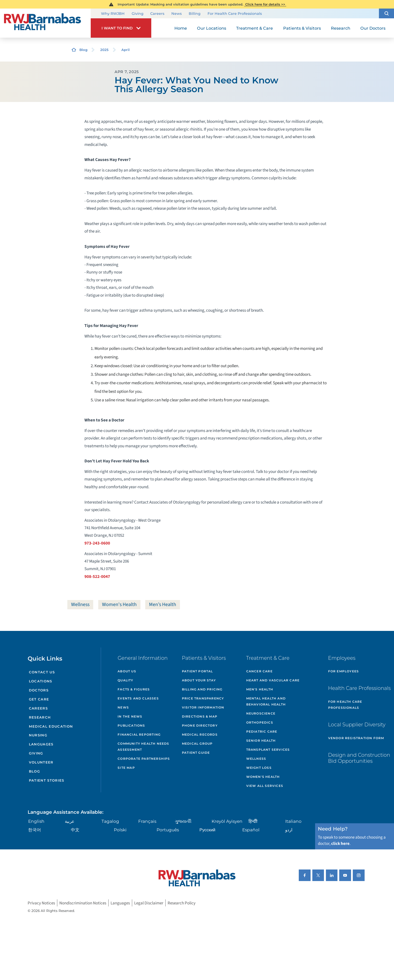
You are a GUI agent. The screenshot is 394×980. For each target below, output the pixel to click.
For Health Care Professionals (235, 14)
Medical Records (200, 734)
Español (251, 830)
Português (168, 830)
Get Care (39, 699)
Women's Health (119, 605)
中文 (75, 830)
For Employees (344, 671)
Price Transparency (203, 698)
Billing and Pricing (202, 689)
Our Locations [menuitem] (212, 28)
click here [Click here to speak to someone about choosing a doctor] (340, 843)
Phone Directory (200, 725)
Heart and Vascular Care (273, 680)
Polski (120, 830)
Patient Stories (47, 780)
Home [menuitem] (181, 28)
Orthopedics (260, 722)
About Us (127, 671)
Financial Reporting (139, 734)
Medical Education (51, 726)
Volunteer (41, 762)
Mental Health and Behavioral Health (266, 701)
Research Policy (182, 903)
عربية (70, 821)
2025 (104, 50)
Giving (138, 14)
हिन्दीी (253, 821)
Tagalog (110, 821)
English (36, 821)
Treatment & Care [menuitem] (255, 28)
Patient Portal (198, 671)
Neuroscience (261, 713)
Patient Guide (196, 753)
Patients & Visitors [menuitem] (302, 28)
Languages (41, 744)
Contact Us (42, 672)
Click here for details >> (265, 4)
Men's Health (260, 689)
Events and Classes (138, 698)
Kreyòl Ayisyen (227, 821)
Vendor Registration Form (356, 738)
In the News (130, 716)
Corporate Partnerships (144, 759)
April (126, 50)
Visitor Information (203, 707)
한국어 (35, 830)
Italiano (293, 821)
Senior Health (261, 741)
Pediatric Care (262, 731)
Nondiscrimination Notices (83, 903)
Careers (157, 14)
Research (40, 717)
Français (147, 821)
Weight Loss (259, 768)
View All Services (265, 786)
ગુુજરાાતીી (183, 821)
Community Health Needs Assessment (143, 747)
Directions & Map (200, 716)
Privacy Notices (41, 903)
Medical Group (197, 744)
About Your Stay (199, 680)
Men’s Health (163, 605)
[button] (386, 13)
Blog (83, 50)
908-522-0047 (97, 577)
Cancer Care (259, 671)
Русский (207, 830)
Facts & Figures (134, 689)
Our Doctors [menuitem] (373, 28)
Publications (131, 725)
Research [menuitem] (341, 28)
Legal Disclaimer (149, 903)
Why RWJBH (113, 14)
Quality (125, 680)
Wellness (80, 605)
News (177, 14)
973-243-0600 (97, 543)
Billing (195, 14)
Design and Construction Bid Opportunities (359, 758)
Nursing (38, 735)
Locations (41, 681)
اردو (289, 830)
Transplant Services (268, 750)
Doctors (39, 690)
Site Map (126, 768)
